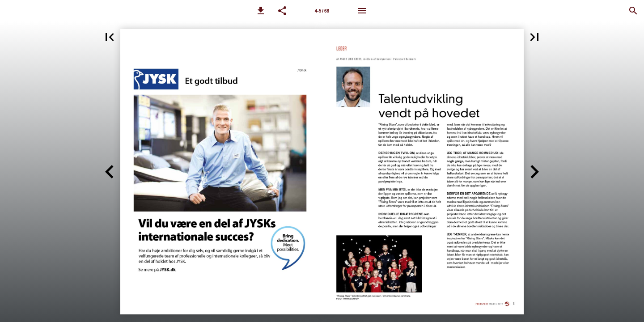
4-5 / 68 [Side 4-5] (322, 11)
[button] (261, 11)
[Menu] (362, 11)
